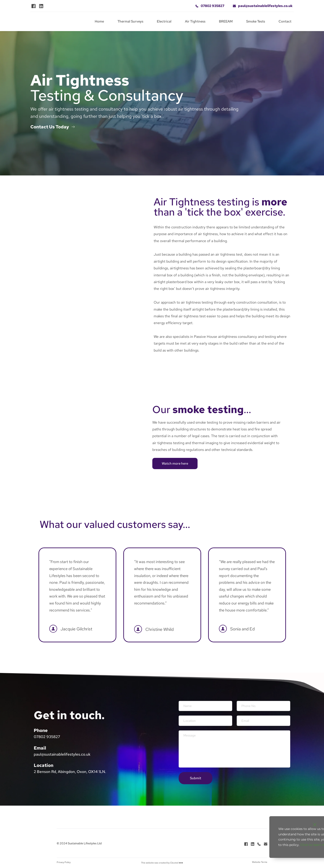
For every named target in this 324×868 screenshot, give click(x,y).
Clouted (174, 864)
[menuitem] (99, 22)
